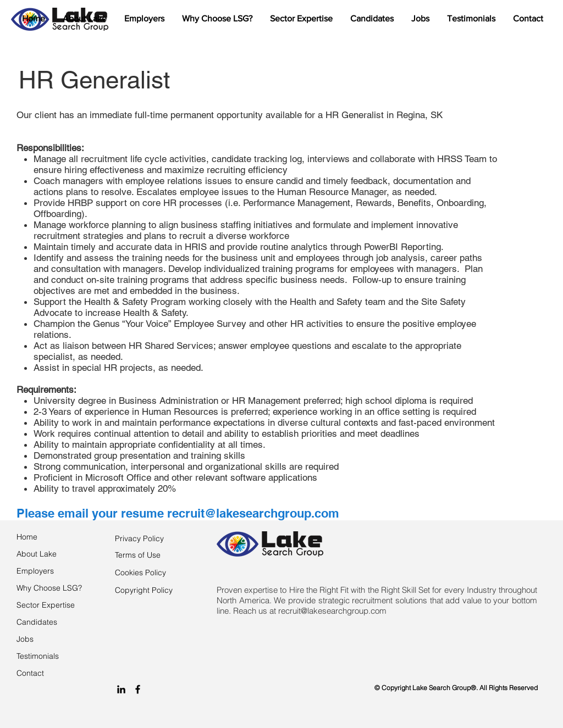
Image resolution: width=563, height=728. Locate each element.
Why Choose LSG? (49, 588)
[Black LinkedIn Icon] (121, 689)
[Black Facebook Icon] (138, 689)
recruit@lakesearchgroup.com (253, 513)
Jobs (25, 639)
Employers (35, 571)
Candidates (37, 622)
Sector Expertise (46, 605)
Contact (30, 673)
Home (27, 537)
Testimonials (38, 656)
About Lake (37, 554)
